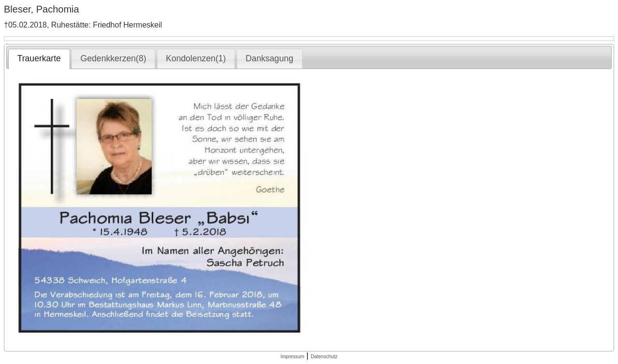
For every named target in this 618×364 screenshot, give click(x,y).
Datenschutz (324, 357)
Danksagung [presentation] (269, 58)
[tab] (39, 59)
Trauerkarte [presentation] (39, 58)
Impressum (292, 357)
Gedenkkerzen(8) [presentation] (114, 58)
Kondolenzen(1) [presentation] (196, 58)
